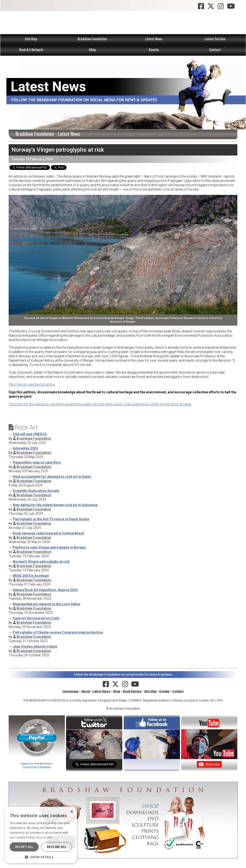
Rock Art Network (31, 50)
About (86, 691)
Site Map (31, 39)
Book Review (132, 691)
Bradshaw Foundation (92, 39)
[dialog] (41, 835)
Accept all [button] (24, 847)
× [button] (71, 812)
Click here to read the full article (32, 384)
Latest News (154, 39)
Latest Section (215, 39)
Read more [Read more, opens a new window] (44, 837)
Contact (215, 50)
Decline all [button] (57, 847)
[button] (41, 856)
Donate (154, 50)
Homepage (71, 691)
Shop (92, 50)
